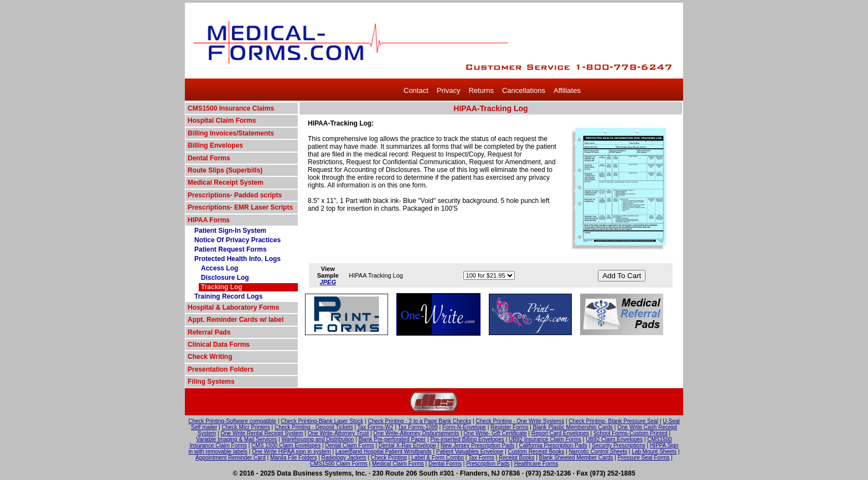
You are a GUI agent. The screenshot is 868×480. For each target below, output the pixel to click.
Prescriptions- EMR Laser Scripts (240, 207)
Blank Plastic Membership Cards (573, 427)
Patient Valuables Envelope (470, 452)
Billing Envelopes (215, 145)
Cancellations (524, 90)
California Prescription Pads (553, 445)
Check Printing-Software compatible (232, 421)
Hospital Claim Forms (222, 121)
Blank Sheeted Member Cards (576, 458)
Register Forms (509, 427)
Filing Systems (211, 382)
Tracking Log (222, 287)
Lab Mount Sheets (654, 452)
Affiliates (567, 90)
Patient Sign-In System (230, 231)
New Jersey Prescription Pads (477, 445)
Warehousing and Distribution (317, 439)
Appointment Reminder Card (231, 458)
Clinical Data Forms (219, 345)
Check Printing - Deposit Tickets (314, 427)
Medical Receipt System (226, 182)
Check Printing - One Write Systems (520, 421)
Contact (416, 90)
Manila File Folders (293, 458)
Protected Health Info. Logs (237, 259)
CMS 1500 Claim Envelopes (286, 445)
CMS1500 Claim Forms (339, 464)
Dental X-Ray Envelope (407, 445)
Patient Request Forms (231, 249)
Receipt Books (516, 458)
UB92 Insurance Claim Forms (545, 439)
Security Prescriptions (619, 445)
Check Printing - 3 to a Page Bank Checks (419, 421)
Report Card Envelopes (560, 433)
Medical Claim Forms (398, 464)
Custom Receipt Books (536, 452)
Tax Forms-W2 (376, 427)
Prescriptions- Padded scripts (235, 195)
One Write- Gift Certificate (495, 433)
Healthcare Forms (536, 464)
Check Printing (389, 458)
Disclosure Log (225, 278)
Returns (481, 90)
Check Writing (210, 357)
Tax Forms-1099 (418, 427)
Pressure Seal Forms (644, 458)
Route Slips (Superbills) (225, 170)
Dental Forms (209, 158)
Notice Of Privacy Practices (237, 240)
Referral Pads (209, 332)
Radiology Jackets (344, 458)
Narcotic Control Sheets (598, 452)
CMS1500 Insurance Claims (231, 108)
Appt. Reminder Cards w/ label (236, 320)
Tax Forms (481, 458)
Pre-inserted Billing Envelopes (467, 439)
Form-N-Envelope (464, 427)
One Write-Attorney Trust (338, 433)
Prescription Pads (488, 464)
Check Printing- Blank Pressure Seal (613, 421)
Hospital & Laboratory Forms (233, 307)
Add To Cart (622, 276)
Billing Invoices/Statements (231, 133)
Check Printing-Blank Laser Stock (322, 421)
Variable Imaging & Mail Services (236, 439)
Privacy (449, 90)
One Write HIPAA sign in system (291, 452)
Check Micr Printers (246, 427)
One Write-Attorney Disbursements (416, 433)
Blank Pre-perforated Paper (392, 439)
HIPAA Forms (209, 220)
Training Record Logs (228, 296)
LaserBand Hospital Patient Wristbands (384, 452)
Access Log (219, 268)
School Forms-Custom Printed (631, 433)
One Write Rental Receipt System (262, 433)
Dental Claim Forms (349, 445)
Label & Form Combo (438, 458)
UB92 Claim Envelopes (614, 439)
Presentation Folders (221, 369)
